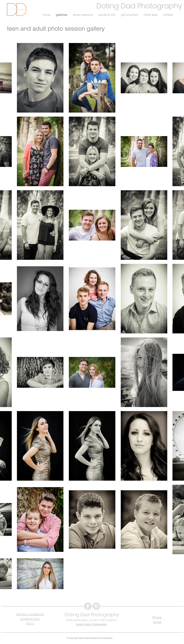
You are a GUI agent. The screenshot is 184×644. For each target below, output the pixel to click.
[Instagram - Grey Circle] (96, 606)
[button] (83, 16)
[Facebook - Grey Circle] (88, 606)
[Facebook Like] (14, 597)
